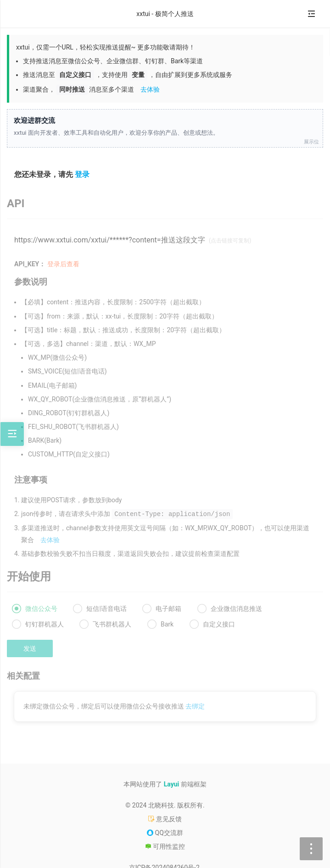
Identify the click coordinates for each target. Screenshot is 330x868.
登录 (82, 174)
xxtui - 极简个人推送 (165, 14)
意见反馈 (165, 819)
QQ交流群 (165, 833)
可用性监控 (165, 846)
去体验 (150, 89)
